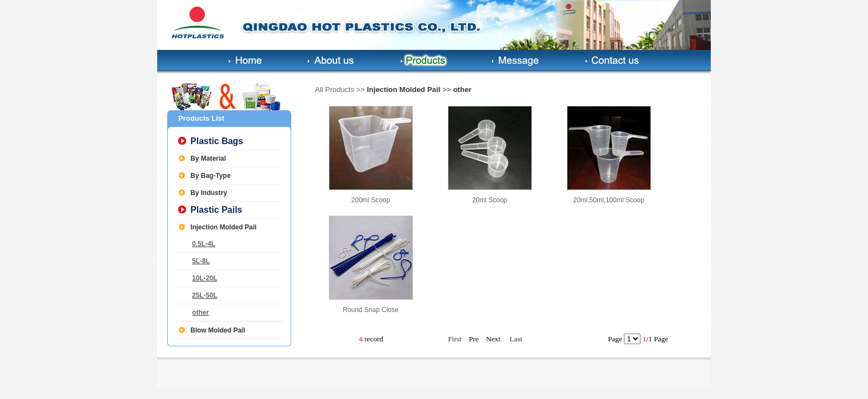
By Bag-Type (210, 176)
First (454, 339)
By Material (208, 158)
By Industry (209, 193)
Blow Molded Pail (218, 330)
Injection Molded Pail (223, 227)
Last (516, 339)
